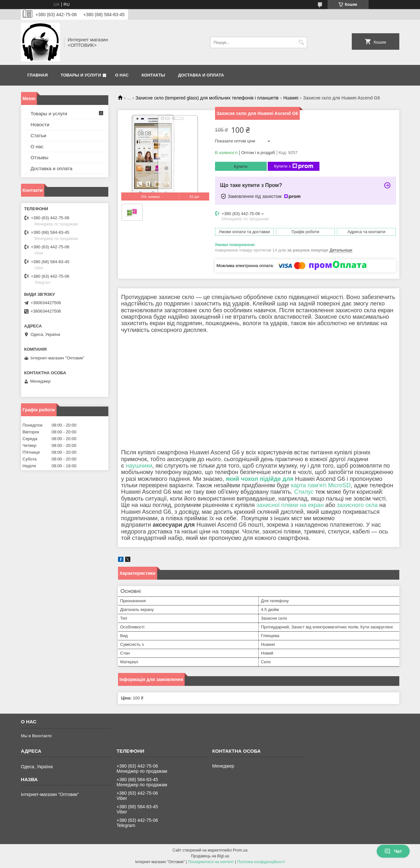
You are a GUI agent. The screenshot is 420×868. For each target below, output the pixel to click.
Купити (241, 166)
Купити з (294, 166)
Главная (38, 75)
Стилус (304, 492)
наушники (139, 466)
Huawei (291, 98)
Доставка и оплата (201, 75)
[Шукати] (302, 42)
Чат (393, 851)
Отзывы (40, 157)
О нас (122, 75)
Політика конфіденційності (261, 862)
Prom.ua (240, 850)
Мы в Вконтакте (36, 736)
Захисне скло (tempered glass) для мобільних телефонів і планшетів (207, 98)
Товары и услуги (81, 75)
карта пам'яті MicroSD (321, 485)
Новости (40, 124)
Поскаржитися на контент (211, 862)
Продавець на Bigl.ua (210, 856)
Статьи (39, 135)
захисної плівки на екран (290, 505)
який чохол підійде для (260, 479)
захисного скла (357, 505)
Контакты (153, 75)
